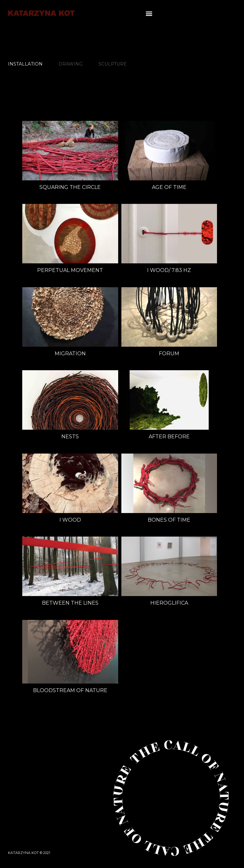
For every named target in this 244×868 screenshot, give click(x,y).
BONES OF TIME (169, 520)
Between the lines (70, 603)
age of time (169, 187)
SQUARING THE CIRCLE (70, 187)
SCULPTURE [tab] (113, 64)
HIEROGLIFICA (169, 603)
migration (70, 354)
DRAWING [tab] (71, 64)
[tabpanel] (118, 431)
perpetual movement (70, 270)
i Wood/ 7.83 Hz (169, 270)
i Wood (70, 520)
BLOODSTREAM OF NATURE (70, 690)
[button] (149, 13)
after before (169, 437)
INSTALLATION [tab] (25, 64)
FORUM (169, 354)
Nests (70, 437)
